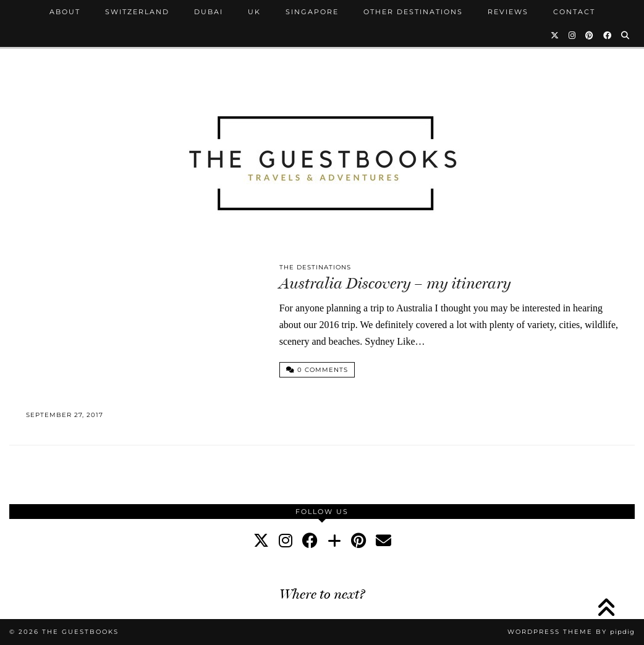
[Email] (383, 541)
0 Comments (317, 370)
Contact (574, 12)
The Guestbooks (80, 632)
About (65, 12)
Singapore (312, 12)
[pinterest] (358, 541)
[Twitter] (555, 35)
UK (254, 12)
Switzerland (137, 12)
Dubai (209, 12)
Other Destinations (413, 12)
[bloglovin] (334, 541)
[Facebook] (608, 35)
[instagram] (286, 541)
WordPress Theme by (571, 632)
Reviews (508, 12)
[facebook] (310, 541)
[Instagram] (573, 35)
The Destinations (315, 267)
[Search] (626, 35)
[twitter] (261, 541)
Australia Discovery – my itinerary (395, 283)
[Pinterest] (590, 35)
